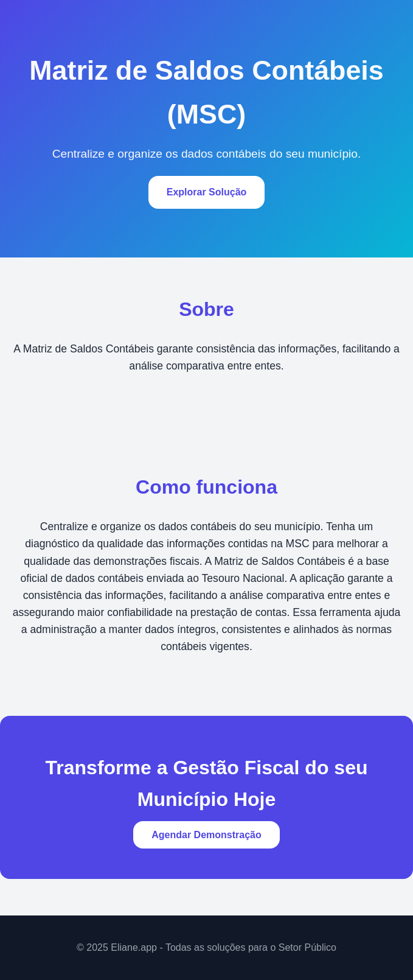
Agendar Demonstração (206, 835)
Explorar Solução (207, 192)
